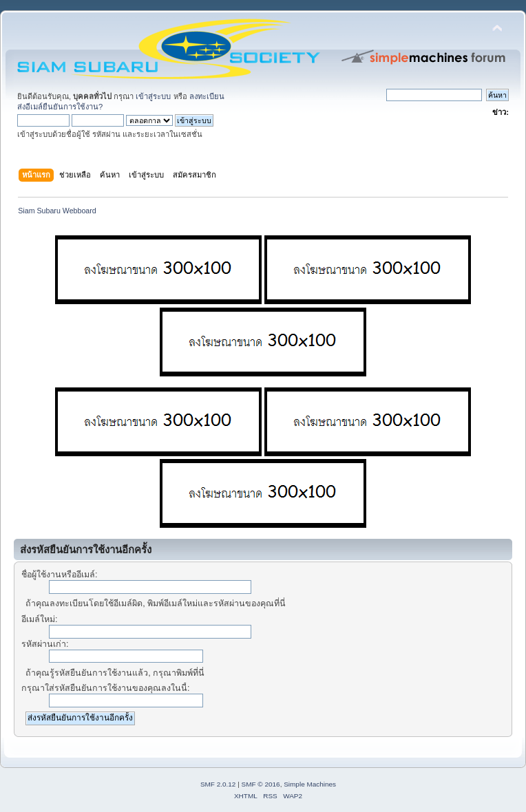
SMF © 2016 (261, 784)
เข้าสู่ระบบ (153, 96)
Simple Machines (310, 784)
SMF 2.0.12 (218, 784)
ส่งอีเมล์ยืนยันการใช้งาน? (60, 107)
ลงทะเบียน (207, 96)
